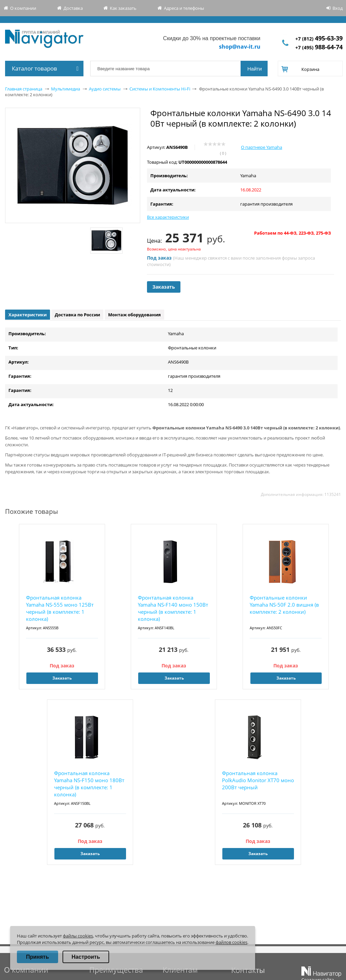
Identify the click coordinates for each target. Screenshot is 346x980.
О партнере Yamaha (262, 147)
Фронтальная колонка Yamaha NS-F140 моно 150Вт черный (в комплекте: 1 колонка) (173, 608)
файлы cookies (78, 936)
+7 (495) (319, 47)
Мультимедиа (66, 89)
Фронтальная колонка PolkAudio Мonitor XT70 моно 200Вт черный (258, 780)
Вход (338, 8)
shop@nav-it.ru (240, 47)
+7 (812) (319, 39)
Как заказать (123, 8)
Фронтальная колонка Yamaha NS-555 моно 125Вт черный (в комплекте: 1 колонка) (60, 608)
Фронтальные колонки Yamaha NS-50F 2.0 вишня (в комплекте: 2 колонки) (284, 605)
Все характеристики (168, 217)
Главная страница (24, 89)
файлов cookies (231, 942)
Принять (38, 957)
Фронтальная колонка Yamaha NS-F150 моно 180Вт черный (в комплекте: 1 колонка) (89, 784)
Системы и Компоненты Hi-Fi (160, 89)
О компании (23, 8)
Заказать (164, 287)
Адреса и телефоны (184, 8)
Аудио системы (105, 89)
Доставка (73, 8)
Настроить (86, 957)
